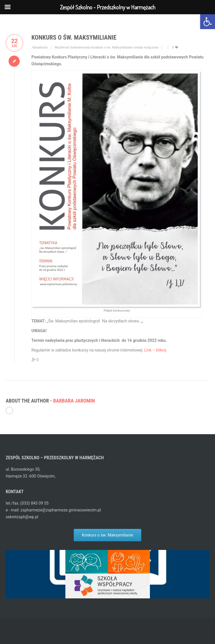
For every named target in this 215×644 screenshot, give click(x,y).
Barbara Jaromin (74, 401)
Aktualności (40, 47)
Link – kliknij (155, 350)
